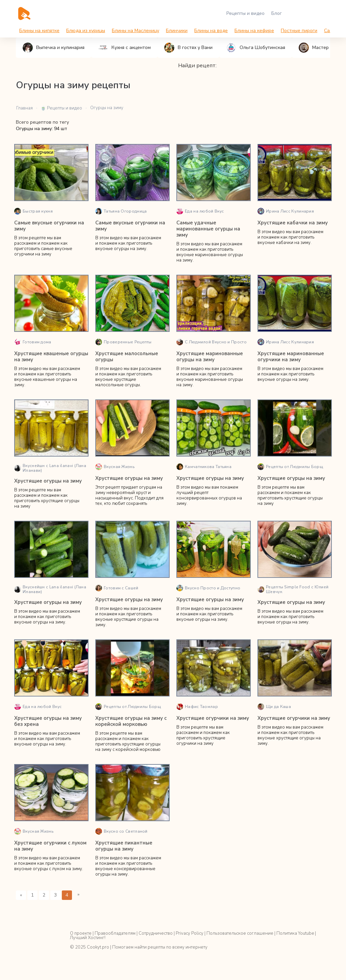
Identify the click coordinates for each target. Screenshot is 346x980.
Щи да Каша (274, 707)
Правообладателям (115, 933)
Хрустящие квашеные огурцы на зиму (51, 357)
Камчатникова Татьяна (204, 467)
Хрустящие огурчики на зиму (213, 718)
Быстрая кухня (33, 211)
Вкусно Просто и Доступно (208, 588)
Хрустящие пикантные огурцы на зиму (124, 846)
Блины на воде (211, 31)
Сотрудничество (156, 933)
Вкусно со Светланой (121, 831)
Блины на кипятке (39, 31)
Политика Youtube (295, 933)
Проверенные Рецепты (123, 342)
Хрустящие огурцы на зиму (48, 481)
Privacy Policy (190, 933)
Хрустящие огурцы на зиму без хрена (48, 721)
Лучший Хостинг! (88, 938)
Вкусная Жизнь (115, 467)
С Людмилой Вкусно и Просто (212, 342)
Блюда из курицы (86, 31)
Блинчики (177, 31)
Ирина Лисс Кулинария (286, 211)
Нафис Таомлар (197, 707)
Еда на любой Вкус (200, 211)
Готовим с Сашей (117, 588)
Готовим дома (33, 342)
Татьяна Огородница (121, 211)
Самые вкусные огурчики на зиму (49, 226)
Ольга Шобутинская (256, 48)
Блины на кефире (254, 31)
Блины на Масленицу (135, 31)
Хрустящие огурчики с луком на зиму (50, 846)
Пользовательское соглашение (240, 933)
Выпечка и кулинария (54, 48)
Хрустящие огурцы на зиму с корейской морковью (131, 721)
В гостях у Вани (188, 48)
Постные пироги (299, 31)
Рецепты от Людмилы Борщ (290, 467)
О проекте (81, 933)
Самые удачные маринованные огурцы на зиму (208, 229)
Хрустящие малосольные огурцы (127, 357)
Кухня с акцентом (124, 48)
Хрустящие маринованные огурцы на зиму (210, 357)
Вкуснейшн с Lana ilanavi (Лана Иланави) (50, 468)
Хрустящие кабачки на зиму (293, 223)
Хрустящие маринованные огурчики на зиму (291, 357)
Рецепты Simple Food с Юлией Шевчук (293, 589)
